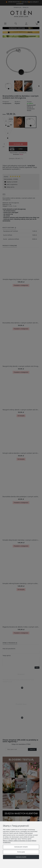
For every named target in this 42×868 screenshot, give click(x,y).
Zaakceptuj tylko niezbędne (21, 847)
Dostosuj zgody (21, 852)
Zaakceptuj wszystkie (21, 857)
